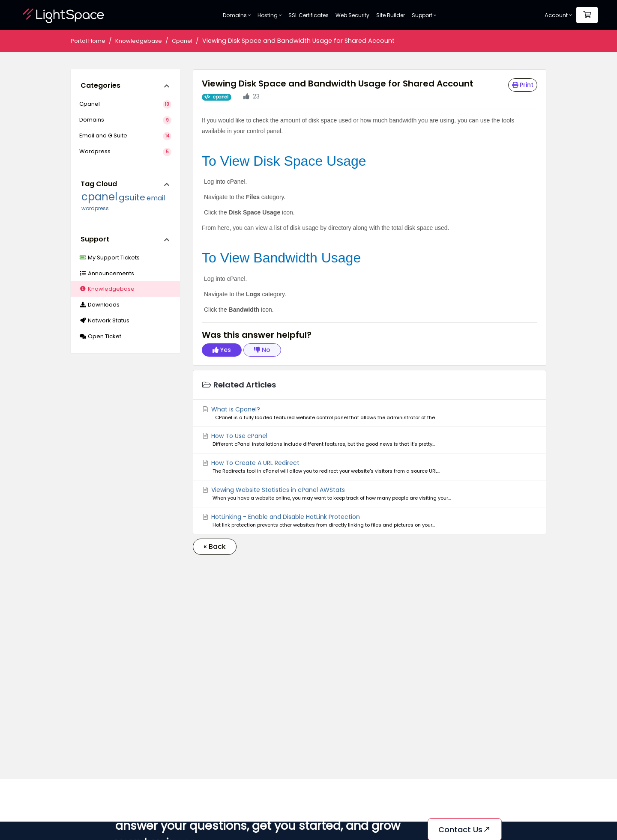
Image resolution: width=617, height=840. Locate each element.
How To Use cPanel (370, 440)
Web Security (352, 15)
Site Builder (391, 15)
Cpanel (182, 41)
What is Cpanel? (370, 413)
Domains (237, 15)
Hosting (270, 15)
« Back (215, 547)
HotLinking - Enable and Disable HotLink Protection (370, 521)
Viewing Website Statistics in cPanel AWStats (370, 494)
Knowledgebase (139, 41)
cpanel (99, 197)
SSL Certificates (308, 15)
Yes (222, 350)
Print (523, 85)
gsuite (132, 197)
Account (558, 15)
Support (424, 15)
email (156, 198)
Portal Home (88, 41)
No (262, 350)
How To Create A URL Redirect (370, 467)
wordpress (95, 208)
